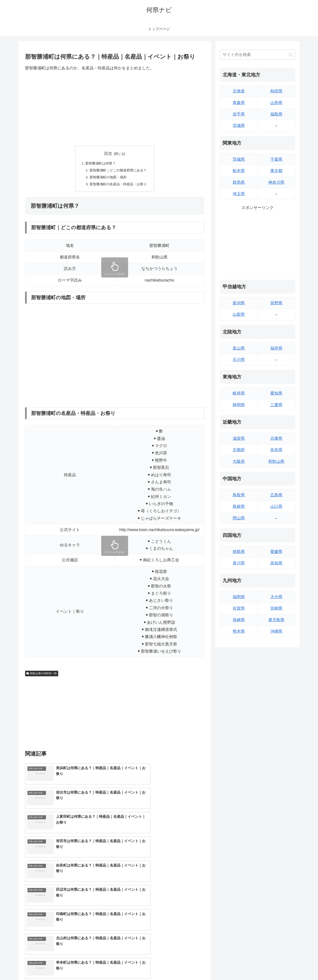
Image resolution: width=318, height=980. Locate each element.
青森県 (239, 103)
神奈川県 (276, 182)
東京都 (276, 171)
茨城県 (239, 159)
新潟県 (239, 303)
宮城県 (239, 126)
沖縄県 (276, 631)
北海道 (239, 91)
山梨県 (239, 314)
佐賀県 (239, 608)
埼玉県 (239, 194)
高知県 (276, 563)
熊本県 (239, 631)
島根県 (239, 506)
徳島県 (239, 552)
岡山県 (239, 518)
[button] (291, 55)
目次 (108, 154)
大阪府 (239, 461)
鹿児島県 (276, 620)
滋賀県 (239, 438)
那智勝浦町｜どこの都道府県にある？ (118, 171)
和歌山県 (276, 461)
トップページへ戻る (245, 966)
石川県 (239, 360)
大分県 (276, 597)
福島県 (276, 114)
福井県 (276, 348)
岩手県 (239, 114)
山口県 (276, 506)
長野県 (276, 303)
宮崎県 (276, 608)
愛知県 (276, 393)
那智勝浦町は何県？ (100, 164)
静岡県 (239, 405)
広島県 (276, 495)
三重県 (276, 405)
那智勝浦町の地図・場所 (107, 178)
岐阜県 (239, 393)
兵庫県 (276, 438)
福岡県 (239, 597)
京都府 (239, 450)
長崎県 (239, 620)
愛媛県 (276, 552)
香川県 (239, 563)
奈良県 (276, 450)
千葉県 (276, 159)
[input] (258, 55)
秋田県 (276, 91)
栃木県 (239, 171)
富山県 (239, 348)
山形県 (276, 103)
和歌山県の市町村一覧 (42, 675)
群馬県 (239, 182)
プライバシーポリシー (280, 966)
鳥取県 (239, 495)
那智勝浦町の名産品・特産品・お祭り (118, 185)
